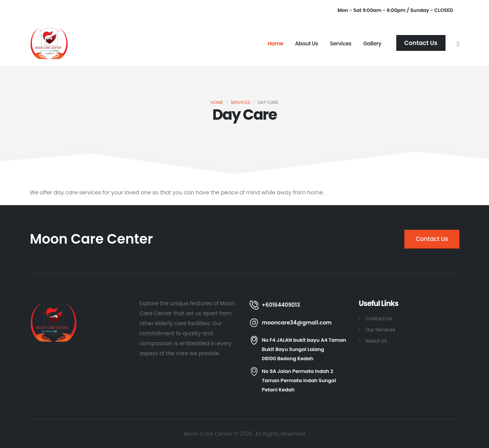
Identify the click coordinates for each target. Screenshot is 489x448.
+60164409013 (61, 10)
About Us (307, 43)
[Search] (458, 43)
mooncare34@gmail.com (297, 323)
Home (275, 43)
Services (340, 43)
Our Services (381, 330)
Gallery (372, 43)
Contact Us (379, 318)
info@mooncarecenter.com (133, 10)
